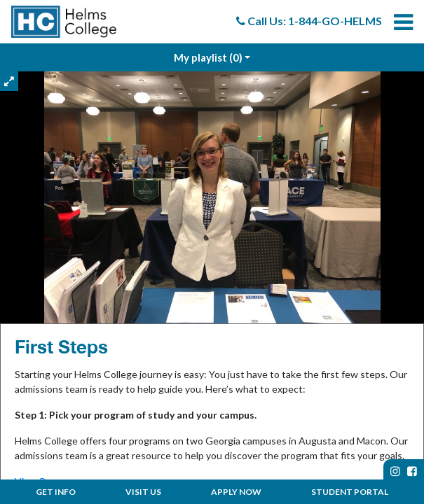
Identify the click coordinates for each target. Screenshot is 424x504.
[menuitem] (64, 22)
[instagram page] (395, 471)
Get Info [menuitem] (56, 492)
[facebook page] (412, 471)
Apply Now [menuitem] (236, 492)
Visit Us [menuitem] (143, 492)
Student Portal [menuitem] (350, 492)
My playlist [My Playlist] (208, 58)
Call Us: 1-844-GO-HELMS (309, 21)
